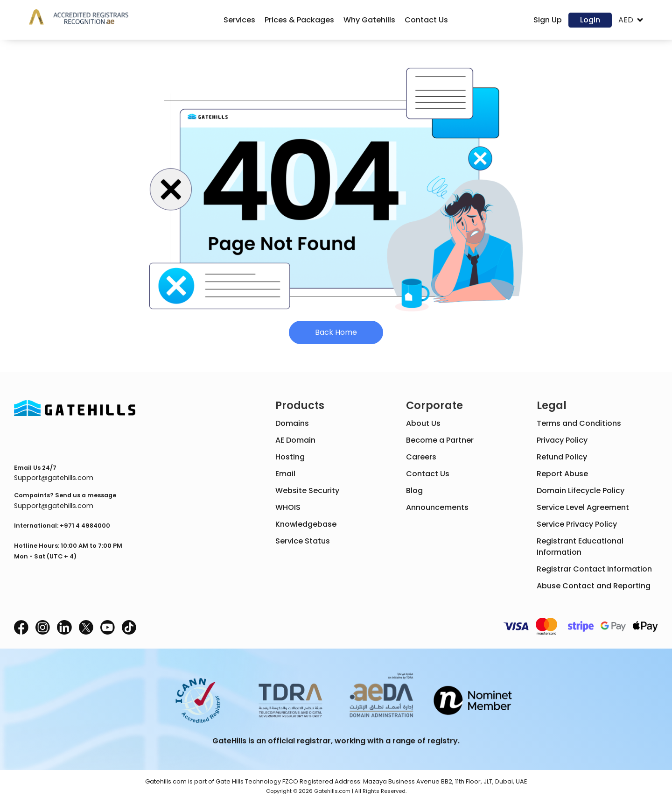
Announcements (437, 507)
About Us (423, 423)
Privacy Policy (562, 440)
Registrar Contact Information (594, 569)
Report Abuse (562, 474)
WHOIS (288, 507)
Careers (421, 457)
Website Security (307, 491)
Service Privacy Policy (577, 524)
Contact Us (428, 474)
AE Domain (295, 440)
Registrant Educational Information (580, 547)
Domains (292, 423)
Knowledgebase (306, 524)
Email (285, 474)
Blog (414, 491)
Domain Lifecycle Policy (581, 491)
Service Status (303, 541)
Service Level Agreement (583, 507)
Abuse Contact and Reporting (594, 586)
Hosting (290, 457)
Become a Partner (440, 440)
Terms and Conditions (579, 423)
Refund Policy (562, 457)
